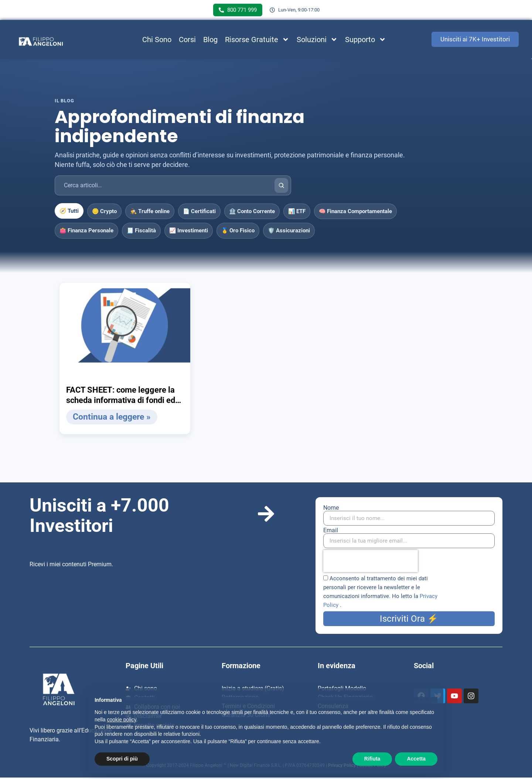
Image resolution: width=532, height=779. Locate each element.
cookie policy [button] (121, 720)
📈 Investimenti (189, 232)
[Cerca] (281, 187)
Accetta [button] (416, 759)
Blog (210, 41)
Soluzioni (317, 41)
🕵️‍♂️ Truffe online (150, 213)
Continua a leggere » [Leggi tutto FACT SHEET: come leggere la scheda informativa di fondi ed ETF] (110, 419)
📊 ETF (297, 213)
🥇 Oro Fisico (238, 232)
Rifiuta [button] (372, 759)
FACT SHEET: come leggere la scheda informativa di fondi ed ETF (121, 397)
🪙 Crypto (104, 213)
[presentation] (371, 563)
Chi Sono (157, 41)
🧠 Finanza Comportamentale (355, 213)
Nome (331, 509)
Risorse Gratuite (257, 41)
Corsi (187, 41)
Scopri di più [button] (122, 759)
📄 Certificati (199, 213)
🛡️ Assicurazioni (289, 232)
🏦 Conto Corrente (252, 213)
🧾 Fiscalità (141, 232)
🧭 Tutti (69, 212)
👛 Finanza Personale (86, 232)
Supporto (366, 41)
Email (331, 532)
